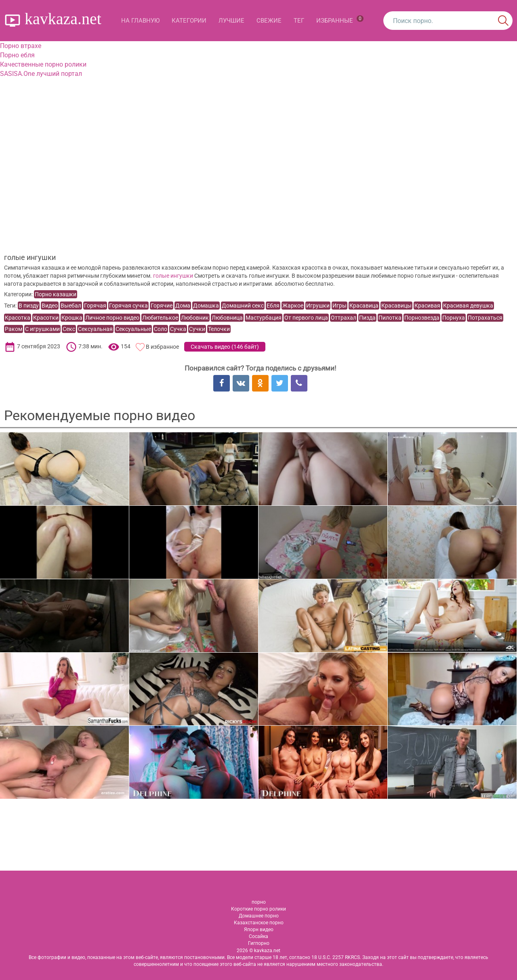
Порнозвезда (422, 318)
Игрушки (318, 306)
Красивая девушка (468, 306)
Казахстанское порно (259, 923)
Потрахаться (485, 318)
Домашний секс (243, 306)
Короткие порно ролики (258, 909)
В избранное (162, 347)
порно (259, 902)
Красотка (18, 318)
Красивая (427, 306)
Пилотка (390, 318)
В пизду (29, 306)
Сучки (197, 329)
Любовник (195, 318)
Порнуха (454, 318)
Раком (14, 329)
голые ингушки (173, 276)
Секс (69, 329)
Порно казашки (56, 294)
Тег (299, 21)
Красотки (46, 318)
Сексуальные (133, 329)
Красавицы (396, 306)
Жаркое (293, 306)
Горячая (95, 306)
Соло (161, 329)
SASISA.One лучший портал (41, 74)
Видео (50, 306)
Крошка (72, 318)
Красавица (364, 306)
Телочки (219, 329)
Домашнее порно (259, 916)
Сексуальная (95, 329)
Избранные (340, 20)
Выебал (71, 306)
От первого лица (306, 318)
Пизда (367, 318)
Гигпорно (259, 943)
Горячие (162, 306)
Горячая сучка (128, 306)
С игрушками (42, 329)
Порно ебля (17, 55)
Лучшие (231, 21)
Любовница (227, 318)
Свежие (269, 21)
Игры (339, 306)
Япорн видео (259, 930)
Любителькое (160, 318)
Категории (189, 21)
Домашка (206, 306)
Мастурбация (264, 318)
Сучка (178, 329)
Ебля (273, 306)
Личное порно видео (112, 318)
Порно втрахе (21, 46)
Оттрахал (344, 318)
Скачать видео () (225, 347)
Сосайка (258, 936)
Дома (183, 306)
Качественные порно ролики (43, 64)
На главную (140, 21)
